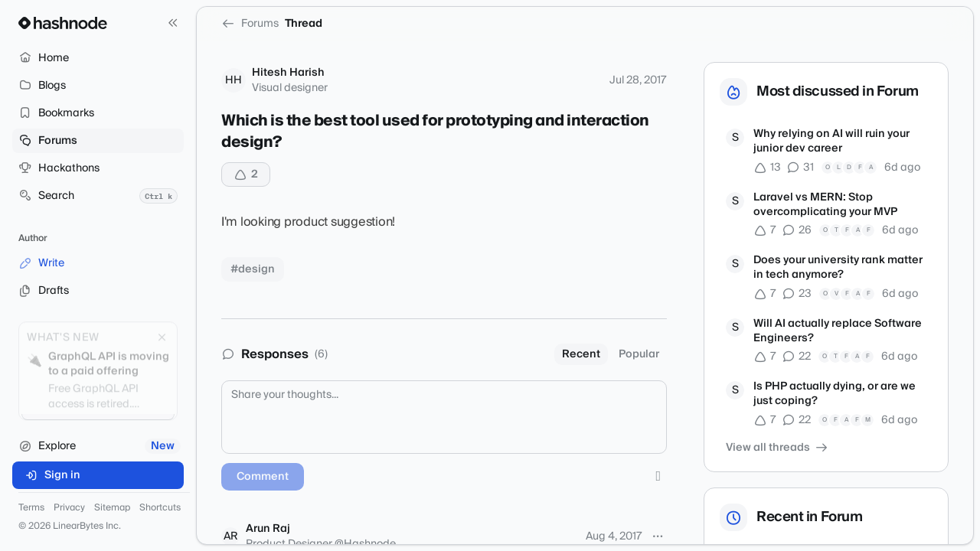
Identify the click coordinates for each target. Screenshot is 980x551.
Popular (639, 354)
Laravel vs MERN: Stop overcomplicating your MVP (825, 205)
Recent (581, 354)
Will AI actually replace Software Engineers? (838, 332)
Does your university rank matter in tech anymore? (838, 268)
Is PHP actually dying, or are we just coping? (835, 395)
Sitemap (112, 508)
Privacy (69, 508)
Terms (31, 508)
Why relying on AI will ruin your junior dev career (831, 142)
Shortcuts (160, 508)
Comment (263, 477)
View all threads (777, 448)
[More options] (658, 536)
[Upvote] (246, 174)
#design (253, 269)
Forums (250, 24)
